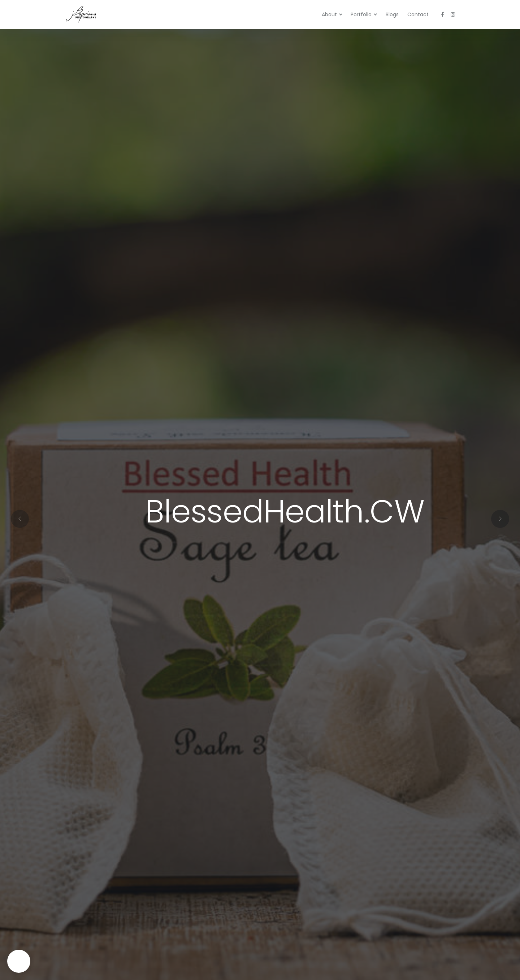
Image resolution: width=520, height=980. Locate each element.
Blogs (392, 14)
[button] (251, 595)
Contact (418, 14)
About (329, 14)
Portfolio (361, 14)
